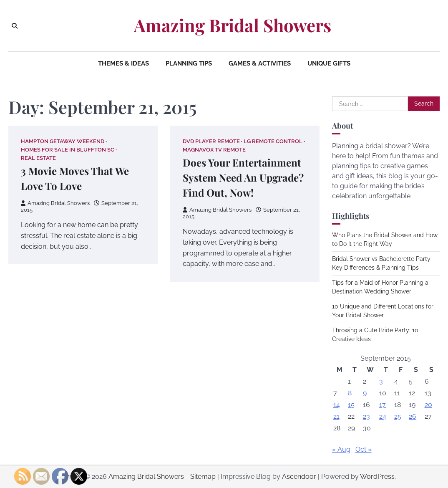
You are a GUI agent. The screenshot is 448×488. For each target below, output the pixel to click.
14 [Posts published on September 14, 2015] (337, 405)
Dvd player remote (211, 141)
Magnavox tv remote (214, 150)
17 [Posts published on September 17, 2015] (383, 405)
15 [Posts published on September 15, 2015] (351, 405)
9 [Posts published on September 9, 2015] (365, 393)
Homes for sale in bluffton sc (68, 150)
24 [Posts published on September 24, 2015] (383, 416)
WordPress (377, 477)
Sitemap (203, 477)
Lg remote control (273, 141)
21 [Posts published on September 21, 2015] (336, 416)
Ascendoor (299, 477)
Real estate (38, 158)
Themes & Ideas (123, 63)
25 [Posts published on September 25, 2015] (398, 416)
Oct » (364, 449)
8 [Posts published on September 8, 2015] (350, 393)
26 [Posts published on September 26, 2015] (413, 416)
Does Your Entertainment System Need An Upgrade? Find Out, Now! (243, 177)
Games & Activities (260, 63)
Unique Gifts (329, 63)
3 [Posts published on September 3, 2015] (381, 381)
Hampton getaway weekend (63, 141)
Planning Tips (189, 63)
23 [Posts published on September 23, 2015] (366, 416)
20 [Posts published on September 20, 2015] (428, 405)
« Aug (341, 449)
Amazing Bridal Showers (233, 25)
